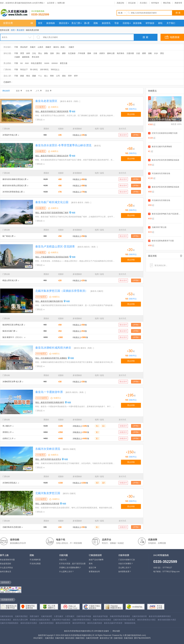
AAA (27, 63)
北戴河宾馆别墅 (92, 638)
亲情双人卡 (7, 432)
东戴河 (33, 47)
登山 (40, 53)
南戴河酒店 (80, 638)
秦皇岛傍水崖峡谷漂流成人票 (14, 179)
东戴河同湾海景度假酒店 (120, 616)
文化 (34, 53)
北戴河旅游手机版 (84, 616)
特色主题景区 (36, 63)
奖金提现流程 (6, 564)
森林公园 (111, 53)
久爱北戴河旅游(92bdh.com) (134, 635)
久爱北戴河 (59, 616)
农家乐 (102, 53)
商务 (52, 76)
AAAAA (55, 63)
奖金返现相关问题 (7, 560)
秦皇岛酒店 (70, 638)
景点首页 (20, 30)
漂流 (162, 53)
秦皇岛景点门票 (106, 638)
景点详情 (131, 114)
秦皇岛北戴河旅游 (95, 623)
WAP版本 (155, 3)
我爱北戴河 (34, 616)
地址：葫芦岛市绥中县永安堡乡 (48, 459)
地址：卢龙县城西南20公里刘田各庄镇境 (52, 257)
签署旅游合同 (94, 572)
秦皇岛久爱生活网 (20, 620)
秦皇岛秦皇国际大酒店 (167, 620)
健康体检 (26, 57)
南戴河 (48, 47)
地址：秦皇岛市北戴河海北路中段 (49, 301)
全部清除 (181, 256)
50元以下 (24, 70)
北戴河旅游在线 (6, 616)
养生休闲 (35, 57)
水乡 (156, 53)
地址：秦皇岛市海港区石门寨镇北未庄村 (52, 156)
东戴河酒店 (60, 638)
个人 (40, 76)
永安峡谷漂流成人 (10, 483)
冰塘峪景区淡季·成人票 (12, 382)
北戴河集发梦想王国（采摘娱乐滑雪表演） (61, 291)
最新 (19, 91)
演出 (58, 53)
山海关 (40, 47)
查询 (91, 564)
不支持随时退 (35, 560)
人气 (39, 91)
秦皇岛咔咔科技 (79, 623)
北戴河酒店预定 (21, 616)
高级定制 (120, 3)
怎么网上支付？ (125, 568)
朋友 (64, 76)
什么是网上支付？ (67, 572)
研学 (76, 76)
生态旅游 (72, 53)
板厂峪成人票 (8, 236)
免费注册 (61, 3)
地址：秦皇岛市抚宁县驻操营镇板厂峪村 (52, 213)
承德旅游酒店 (6, 620)
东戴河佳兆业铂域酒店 (102, 620)
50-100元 (34, 70)
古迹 (138, 53)
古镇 (95, 53)
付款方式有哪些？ (126, 564)
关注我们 (143, 3)
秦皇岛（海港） (60, 47)
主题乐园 (130, 53)
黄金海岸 (24, 47)
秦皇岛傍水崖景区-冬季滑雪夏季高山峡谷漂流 (63, 145)
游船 (150, 53)
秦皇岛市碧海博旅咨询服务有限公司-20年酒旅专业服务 (87, 631)
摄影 (64, 53)
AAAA (47, 63)
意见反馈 (132, 3)
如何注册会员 (6, 572)
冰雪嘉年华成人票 (10, 135)
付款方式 (63, 560)
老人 (46, 76)
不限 (16, 47)
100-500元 (44, 70)
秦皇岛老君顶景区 (46, 101)
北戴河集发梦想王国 (48, 493)
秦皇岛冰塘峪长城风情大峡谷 (53, 348)
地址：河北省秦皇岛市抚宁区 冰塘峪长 (51, 358)
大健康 (17, 57)
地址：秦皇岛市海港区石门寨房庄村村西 (52, 111)
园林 (89, 53)
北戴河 (71, 47)
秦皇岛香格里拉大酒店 (146, 620)
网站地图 (116, 631)
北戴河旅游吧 (46, 616)
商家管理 (178, 3)
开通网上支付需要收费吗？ (70, 568)
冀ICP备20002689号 (142, 638)
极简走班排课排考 (63, 623)
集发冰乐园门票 (9, 331)
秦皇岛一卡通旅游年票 (49, 392)
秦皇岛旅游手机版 (100, 616)
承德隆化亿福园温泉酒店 (40, 620)
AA (21, 63)
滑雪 (22, 53)
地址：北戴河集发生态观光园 (47, 504)
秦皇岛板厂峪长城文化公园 (52, 202)
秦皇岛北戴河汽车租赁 (113, 623)
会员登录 (51, 3)
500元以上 (55, 70)
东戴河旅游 (128, 638)
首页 (13, 30)
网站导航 (167, 3)
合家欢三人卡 (8, 438)
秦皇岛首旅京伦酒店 (29, 623)
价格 (29, 91)
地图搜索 (175, 37)
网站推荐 (6, 91)
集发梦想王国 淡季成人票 (13, 325)
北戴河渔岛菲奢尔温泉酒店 (124, 620)
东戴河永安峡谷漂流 (48, 449)
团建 (34, 76)
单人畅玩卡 (7, 426)
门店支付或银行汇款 (127, 560)
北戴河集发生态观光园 (12, 527)
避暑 (144, 53)
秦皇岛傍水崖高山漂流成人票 (14, 186)
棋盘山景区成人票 (10, 280)
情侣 (28, 76)
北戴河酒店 (49, 638)
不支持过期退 (35, 564)
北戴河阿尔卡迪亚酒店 (61, 620)
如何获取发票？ (125, 572)
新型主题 (64, 63)
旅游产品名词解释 (96, 560)
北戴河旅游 (118, 638)
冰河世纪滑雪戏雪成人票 (13, 192)
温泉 (52, 53)
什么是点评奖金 (6, 568)
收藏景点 (55, 107)
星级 (48, 91)
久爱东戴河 (70, 616)
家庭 (22, 76)
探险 (46, 53)
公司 (58, 76)
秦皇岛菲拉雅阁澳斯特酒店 (160, 616)
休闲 (28, 53)
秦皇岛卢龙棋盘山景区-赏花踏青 (55, 247)
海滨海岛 (121, 53)
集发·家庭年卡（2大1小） (13, 337)
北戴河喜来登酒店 (46, 623)
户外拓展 (81, 53)
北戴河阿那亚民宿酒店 (82, 620)
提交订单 (92, 568)
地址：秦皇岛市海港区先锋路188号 (50, 402)
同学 (70, 76)
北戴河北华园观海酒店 (9, 623)
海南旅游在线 (130, 623)
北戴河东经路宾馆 (139, 616)
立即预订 (136, 135)
